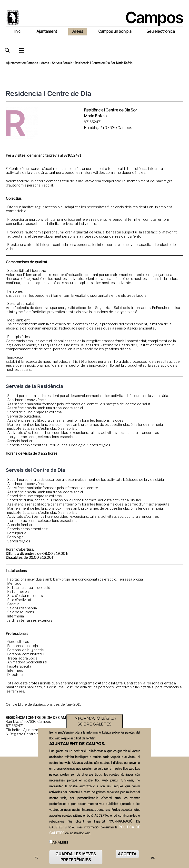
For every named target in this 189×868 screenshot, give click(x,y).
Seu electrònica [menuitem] (161, 31)
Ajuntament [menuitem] (47, 31)
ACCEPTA (127, 863)
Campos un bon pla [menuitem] (115, 31)
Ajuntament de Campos (22, 63)
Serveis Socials (62, 63)
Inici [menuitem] (18, 31)
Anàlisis (60, 852)
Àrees (45, 63)
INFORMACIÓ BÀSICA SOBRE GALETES (95, 731)
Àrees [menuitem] (78, 31)
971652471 (93, 122)
